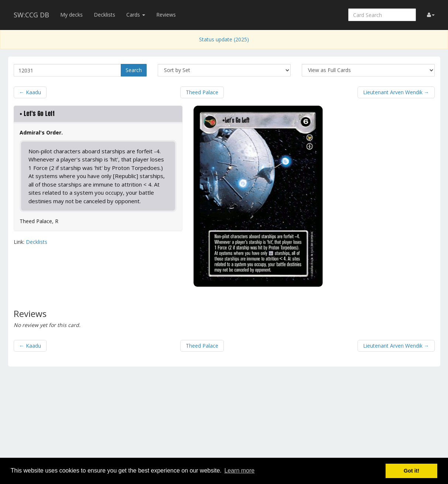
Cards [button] (136, 15)
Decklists (105, 15)
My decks (71, 15)
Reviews (166, 15)
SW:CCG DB (31, 15)
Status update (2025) (224, 39)
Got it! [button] (411, 471)
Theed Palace (202, 92)
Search (134, 70)
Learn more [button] (239, 471)
